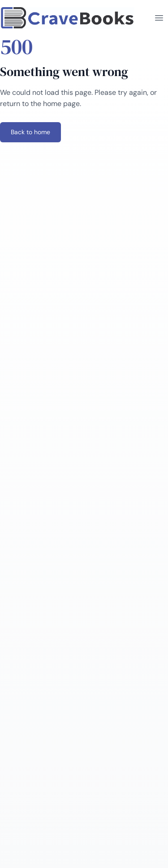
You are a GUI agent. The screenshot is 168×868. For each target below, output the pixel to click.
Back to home (30, 132)
